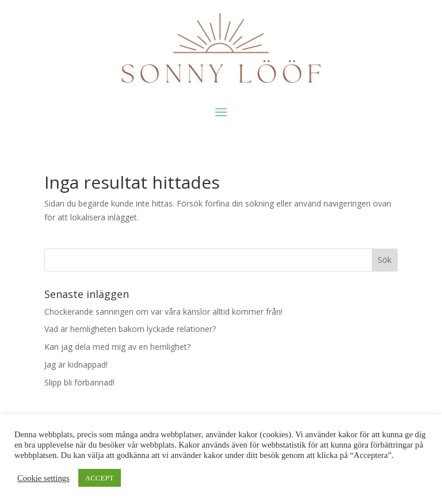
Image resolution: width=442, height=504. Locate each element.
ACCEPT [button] (100, 478)
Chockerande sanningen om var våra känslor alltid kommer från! (163, 312)
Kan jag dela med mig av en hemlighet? (117, 347)
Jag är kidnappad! (76, 364)
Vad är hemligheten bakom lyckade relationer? (130, 329)
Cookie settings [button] (43, 478)
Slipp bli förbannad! (79, 382)
